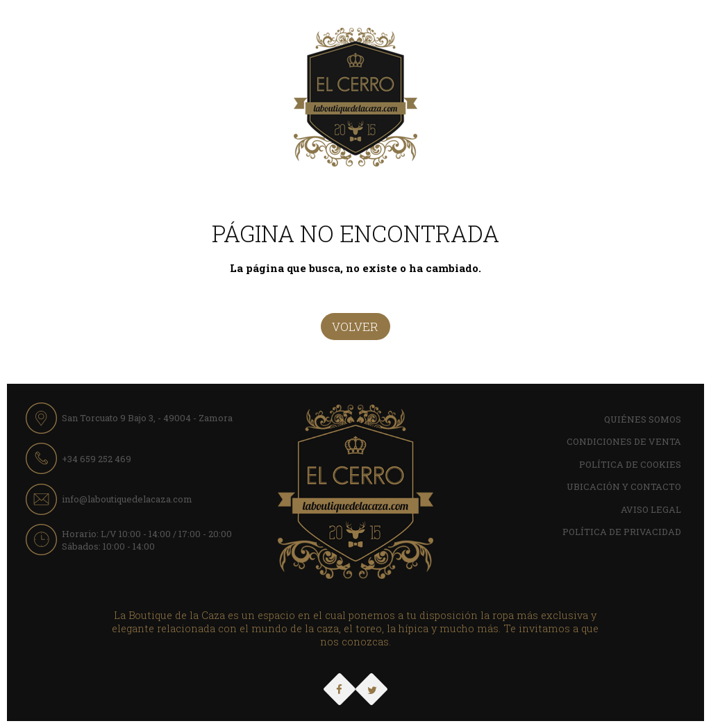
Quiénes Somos (643, 419)
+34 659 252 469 (97, 459)
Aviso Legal (651, 509)
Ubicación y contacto (624, 486)
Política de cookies (630, 464)
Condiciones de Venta (624, 441)
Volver (355, 327)
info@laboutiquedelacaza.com (127, 499)
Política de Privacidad (622, 532)
